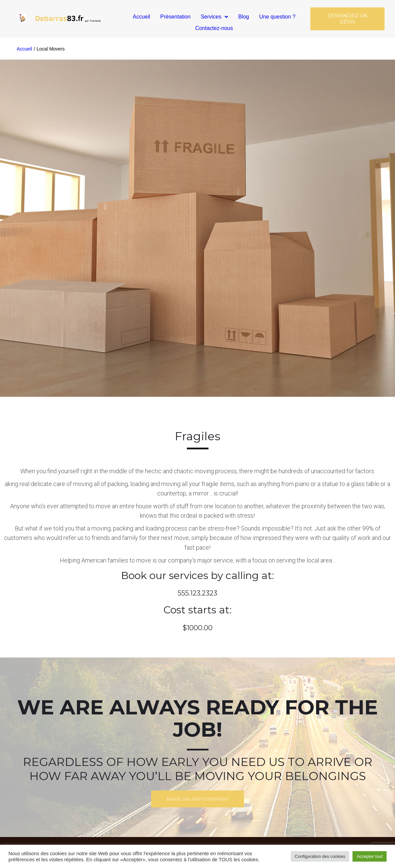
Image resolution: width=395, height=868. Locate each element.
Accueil (24, 49)
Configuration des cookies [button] (320, 856)
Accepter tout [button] (370, 856)
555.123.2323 (197, 593)
